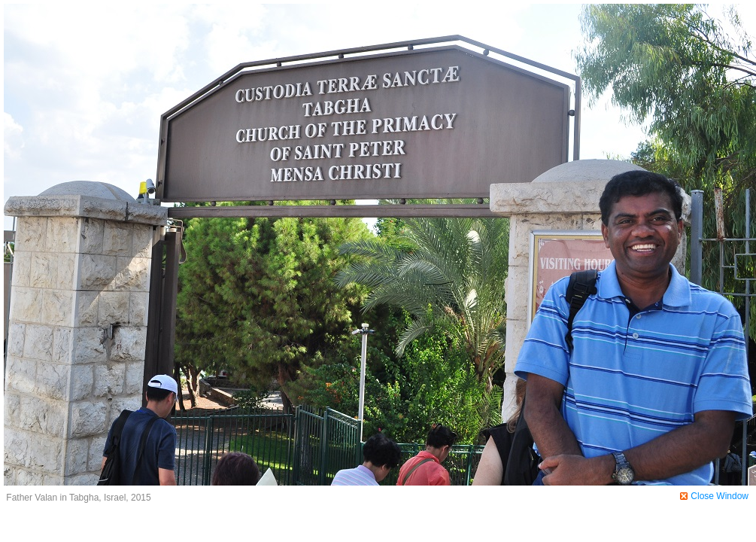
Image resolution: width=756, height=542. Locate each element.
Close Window (720, 496)
